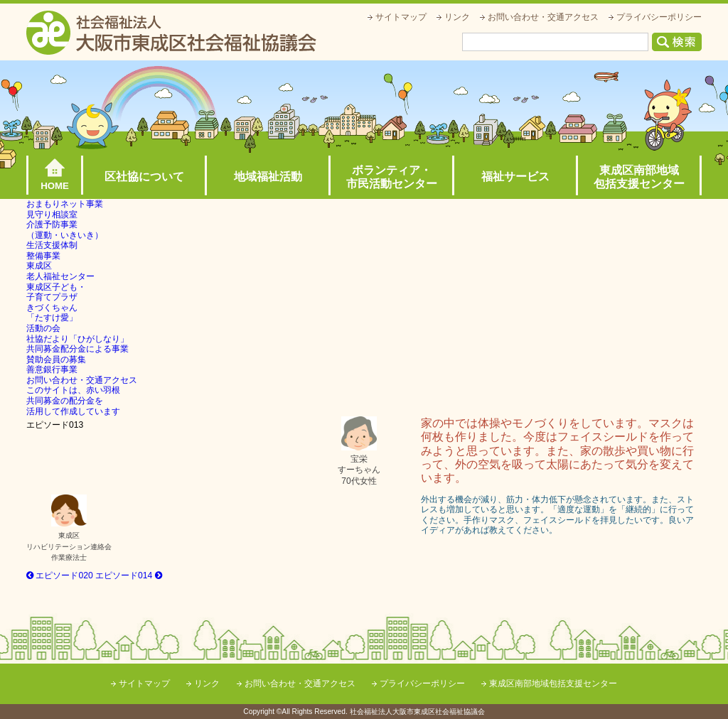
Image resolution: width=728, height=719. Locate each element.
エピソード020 (60, 575)
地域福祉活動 (268, 177)
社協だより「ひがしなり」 (77, 339)
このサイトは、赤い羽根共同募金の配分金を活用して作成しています (73, 400)
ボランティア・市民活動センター (392, 177)
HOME (55, 186)
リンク (457, 17)
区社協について (144, 177)
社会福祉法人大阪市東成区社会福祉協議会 (171, 33)
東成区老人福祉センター (60, 271)
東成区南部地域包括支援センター (639, 177)
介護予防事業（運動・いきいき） (65, 230)
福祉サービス (515, 177)
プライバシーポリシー (659, 17)
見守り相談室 (52, 215)
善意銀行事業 (52, 369)
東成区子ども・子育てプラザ (56, 292)
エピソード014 (129, 575)
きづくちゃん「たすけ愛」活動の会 (52, 318)
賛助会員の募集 (56, 359)
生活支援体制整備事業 (52, 250)
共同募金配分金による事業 (77, 349)
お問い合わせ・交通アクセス (543, 17)
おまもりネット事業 (65, 204)
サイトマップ (401, 17)
